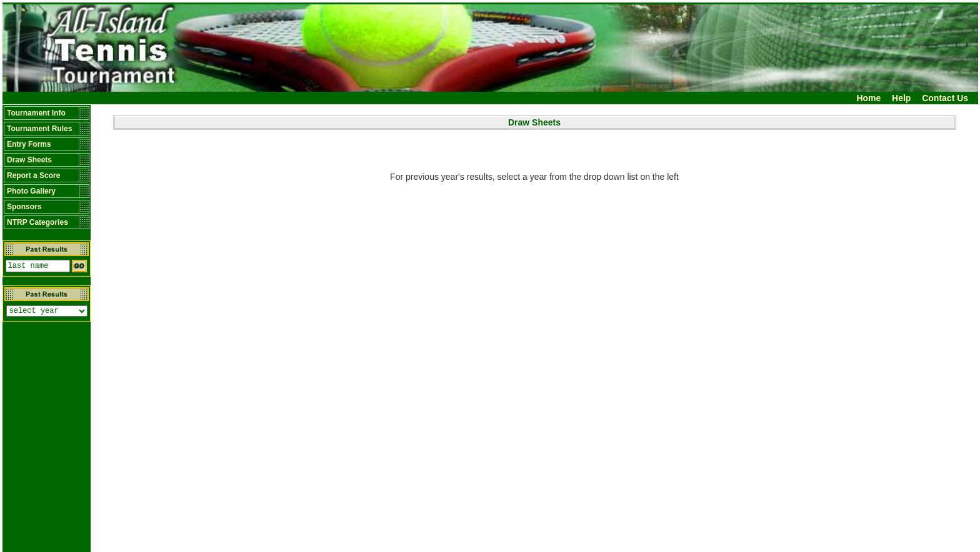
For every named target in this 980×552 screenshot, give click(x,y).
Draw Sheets (29, 160)
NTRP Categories (37, 222)
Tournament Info (36, 113)
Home (868, 98)
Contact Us (945, 98)
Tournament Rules (39, 129)
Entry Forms (29, 144)
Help (901, 98)
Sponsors (24, 207)
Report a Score (33, 175)
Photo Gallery (31, 191)
